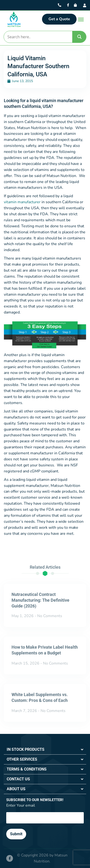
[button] (45, 750)
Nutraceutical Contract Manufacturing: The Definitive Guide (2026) (40, 600)
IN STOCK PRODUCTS (26, 749)
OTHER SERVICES (22, 759)
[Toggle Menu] (81, 20)
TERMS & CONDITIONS (27, 769)
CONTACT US (18, 779)
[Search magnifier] (79, 37)
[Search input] (38, 37)
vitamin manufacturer (22, 202)
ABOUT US (16, 789)
